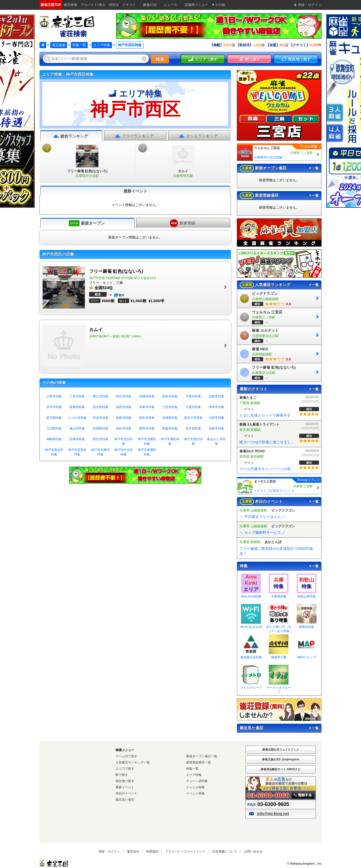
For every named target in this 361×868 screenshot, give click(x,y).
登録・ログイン (109, 851)
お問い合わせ (253, 851)
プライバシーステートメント (185, 851)
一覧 (314, 168)
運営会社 (133, 851)
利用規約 (152, 851)
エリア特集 (102, 45)
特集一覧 (79, 45)
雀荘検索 (59, 45)
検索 (160, 59)
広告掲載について (225, 851)
